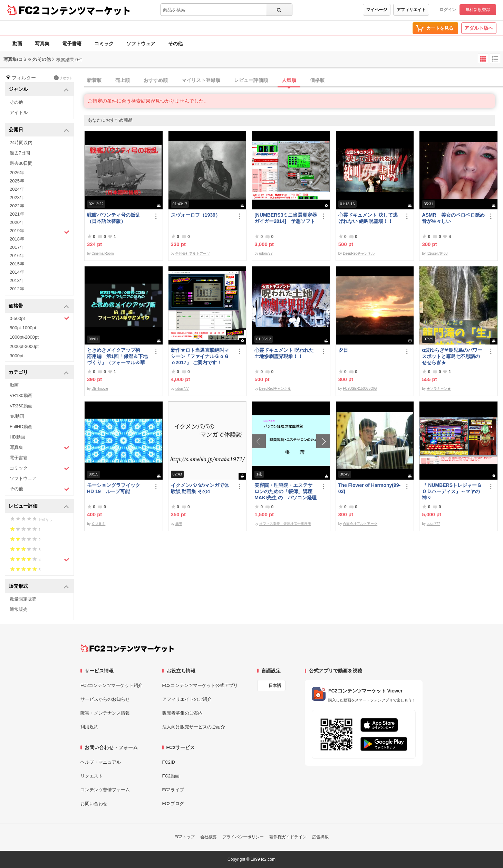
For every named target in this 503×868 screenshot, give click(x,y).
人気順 (289, 80)
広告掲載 (320, 837)
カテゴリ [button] (39, 373)
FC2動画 (171, 776)
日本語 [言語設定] (275, 686)
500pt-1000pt (23, 328)
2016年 (17, 256)
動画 (17, 44)
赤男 (179, 524)
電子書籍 (72, 44)
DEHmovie (100, 389)
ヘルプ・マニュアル (101, 762)
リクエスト (92, 776)
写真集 (42, 44)
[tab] (294, 81)
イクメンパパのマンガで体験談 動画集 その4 (200, 488)
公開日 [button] (39, 130)
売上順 (123, 80)
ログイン (448, 10)
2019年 (40, 232)
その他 (175, 44)
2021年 (17, 214)
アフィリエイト (411, 10)
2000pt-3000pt (24, 346)
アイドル (19, 112)
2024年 (17, 189)
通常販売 (19, 609)
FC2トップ (185, 837)
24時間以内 (21, 143)
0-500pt (40, 318)
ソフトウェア (141, 44)
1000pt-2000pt (24, 337)
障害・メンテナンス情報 (105, 713)
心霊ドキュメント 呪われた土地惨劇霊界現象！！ (284, 353)
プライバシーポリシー (243, 837)
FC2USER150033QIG (360, 389)
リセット (63, 78)
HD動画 (17, 437)
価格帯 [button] (39, 306)
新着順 (94, 80)
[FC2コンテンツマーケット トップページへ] (127, 648)
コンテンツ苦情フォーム (105, 790)
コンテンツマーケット (86, 10)
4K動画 (17, 416)
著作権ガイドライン (288, 837)
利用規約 (89, 727)
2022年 (17, 206)
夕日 (343, 350)
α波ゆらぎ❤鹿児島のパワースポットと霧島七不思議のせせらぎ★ (452, 356)
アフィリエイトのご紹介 (187, 699)
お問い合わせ (94, 804)
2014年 (17, 272)
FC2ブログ (173, 804)
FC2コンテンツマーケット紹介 (112, 685)
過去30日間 (21, 163)
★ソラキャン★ (439, 389)
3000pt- (17, 356)
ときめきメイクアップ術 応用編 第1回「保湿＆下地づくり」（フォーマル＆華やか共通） (117, 356)
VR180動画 (21, 395)
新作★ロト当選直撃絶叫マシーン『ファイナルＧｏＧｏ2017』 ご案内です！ (200, 356)
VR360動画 (21, 406)
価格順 (317, 80)
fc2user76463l (438, 253)
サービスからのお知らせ (105, 699)
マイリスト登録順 (201, 80)
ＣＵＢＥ (98, 524)
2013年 (17, 280)
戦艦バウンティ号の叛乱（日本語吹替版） (114, 218)
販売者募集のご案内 (182, 713)
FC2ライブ (173, 790)
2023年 (17, 197)
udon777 (266, 253)
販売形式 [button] (39, 587)
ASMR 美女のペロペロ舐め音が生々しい (453, 218)
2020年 (17, 222)
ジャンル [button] (39, 90)
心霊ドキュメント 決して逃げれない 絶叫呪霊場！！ (368, 218)
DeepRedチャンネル (359, 253)
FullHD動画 (21, 427)
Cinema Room (103, 253)
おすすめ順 (156, 80)
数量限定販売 (23, 599)
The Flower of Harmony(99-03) (369, 488)
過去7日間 (20, 153)
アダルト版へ (479, 28)
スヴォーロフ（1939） (196, 215)
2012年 (17, 289)
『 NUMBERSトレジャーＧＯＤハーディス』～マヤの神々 (452, 491)
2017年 (17, 247)
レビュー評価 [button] (39, 506)
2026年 (17, 173)
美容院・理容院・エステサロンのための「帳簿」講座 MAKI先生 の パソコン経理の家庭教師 (286, 492)
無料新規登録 (478, 10)
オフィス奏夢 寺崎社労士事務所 (285, 524)
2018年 (17, 239)
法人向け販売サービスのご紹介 (194, 727)
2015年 (17, 264)
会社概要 (209, 837)
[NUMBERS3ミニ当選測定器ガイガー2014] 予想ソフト (286, 218)
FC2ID (169, 762)
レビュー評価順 (251, 80)
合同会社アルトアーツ (193, 253)
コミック (104, 44)
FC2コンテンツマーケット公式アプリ (200, 685)
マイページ (377, 10)
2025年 (17, 181)
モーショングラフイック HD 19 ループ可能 (117, 488)
